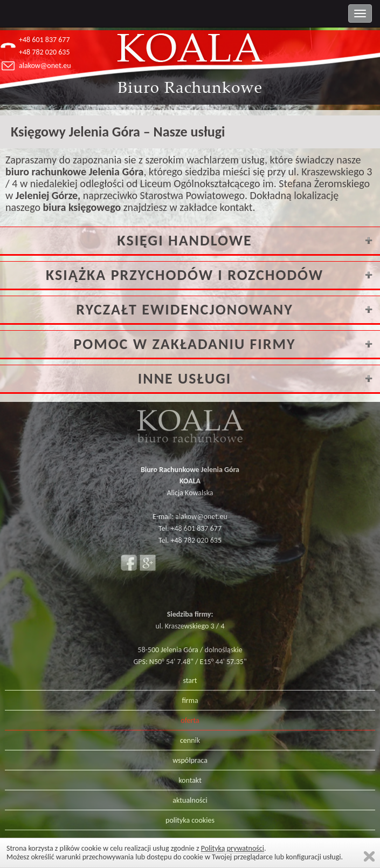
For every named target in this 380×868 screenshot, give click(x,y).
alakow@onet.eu (45, 66)
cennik (190, 740)
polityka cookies (190, 820)
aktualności (190, 800)
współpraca (190, 760)
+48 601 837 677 (44, 40)
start (190, 681)
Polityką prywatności (233, 848)
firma (190, 700)
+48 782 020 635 (44, 52)
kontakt (190, 780)
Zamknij (369, 856)
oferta (190, 720)
